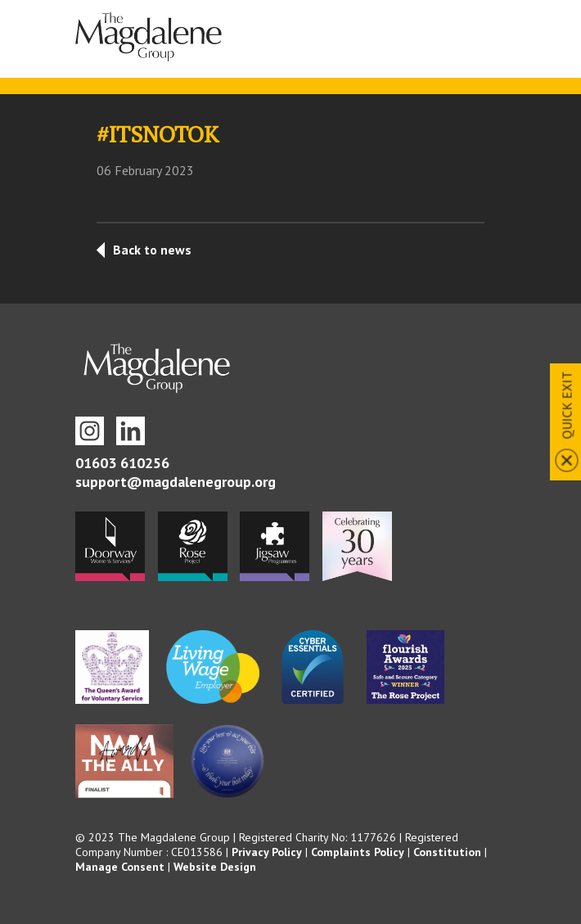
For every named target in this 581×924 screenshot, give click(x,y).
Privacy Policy (267, 852)
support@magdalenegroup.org (176, 482)
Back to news (152, 250)
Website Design (215, 867)
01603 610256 (122, 463)
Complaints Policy (358, 852)
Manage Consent (120, 867)
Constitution (447, 852)
